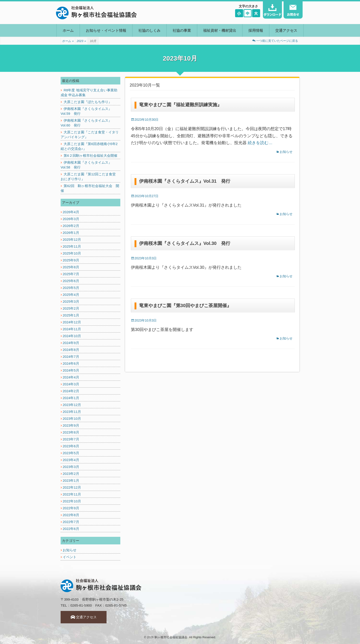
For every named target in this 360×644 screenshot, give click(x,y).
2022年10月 (72, 501)
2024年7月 (71, 357)
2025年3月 (71, 301)
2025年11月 (72, 246)
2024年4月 (71, 377)
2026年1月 (71, 233)
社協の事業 (182, 30)
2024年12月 (72, 322)
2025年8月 (71, 267)
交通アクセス (286, 30)
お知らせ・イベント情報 (106, 30)
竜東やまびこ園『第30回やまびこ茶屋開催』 (185, 305)
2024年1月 (71, 398)
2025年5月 (71, 288)
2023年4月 (71, 460)
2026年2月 (71, 226)
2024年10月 (72, 336)
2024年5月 (71, 370)
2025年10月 (72, 253)
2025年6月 (71, 281)
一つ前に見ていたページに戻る (275, 41)
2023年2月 (71, 474)
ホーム (68, 30)
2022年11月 (72, 494)
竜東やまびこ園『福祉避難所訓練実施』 (180, 105)
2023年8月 (71, 432)
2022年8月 (71, 515)
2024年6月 (71, 363)
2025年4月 (71, 295)
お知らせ (286, 152)
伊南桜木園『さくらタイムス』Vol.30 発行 (185, 243)
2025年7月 (71, 274)
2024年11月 (72, 329)
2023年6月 (71, 446)
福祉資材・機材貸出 (220, 30)
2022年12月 (72, 487)
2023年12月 (72, 405)
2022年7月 (71, 522)
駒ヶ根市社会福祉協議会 (171, 637)
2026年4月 (71, 212)
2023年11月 (72, 412)
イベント (70, 557)
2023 (81, 41)
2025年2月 (71, 308)
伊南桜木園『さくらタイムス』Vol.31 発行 (185, 181)
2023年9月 (71, 425)
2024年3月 (71, 384)
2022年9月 (71, 508)
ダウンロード (272, 10)
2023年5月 (71, 453)
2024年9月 (71, 343)
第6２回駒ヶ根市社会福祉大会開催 (90, 155)
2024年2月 (71, 391)
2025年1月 (71, 315)
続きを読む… (260, 143)
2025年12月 (72, 239)
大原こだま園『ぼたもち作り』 (88, 102)
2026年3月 (71, 219)
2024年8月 (71, 350)
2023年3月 (71, 467)
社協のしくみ (149, 30)
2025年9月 (71, 260)
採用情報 (256, 30)
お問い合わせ (293, 10)
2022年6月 (71, 529)
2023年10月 (72, 419)
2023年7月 (71, 439)
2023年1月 (71, 480)
